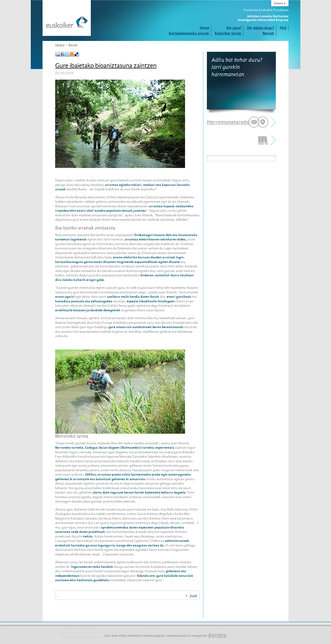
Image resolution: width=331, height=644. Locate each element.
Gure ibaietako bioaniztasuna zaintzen (106, 66)
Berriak (268, 33)
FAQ (283, 28)
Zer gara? (234, 28)
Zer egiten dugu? (261, 28)
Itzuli (191, 595)
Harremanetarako (228, 122)
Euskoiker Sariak (228, 33)
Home (204, 28)
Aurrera (217, 635)
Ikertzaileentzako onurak (189, 33)
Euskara (280, 3)
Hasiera (60, 45)
